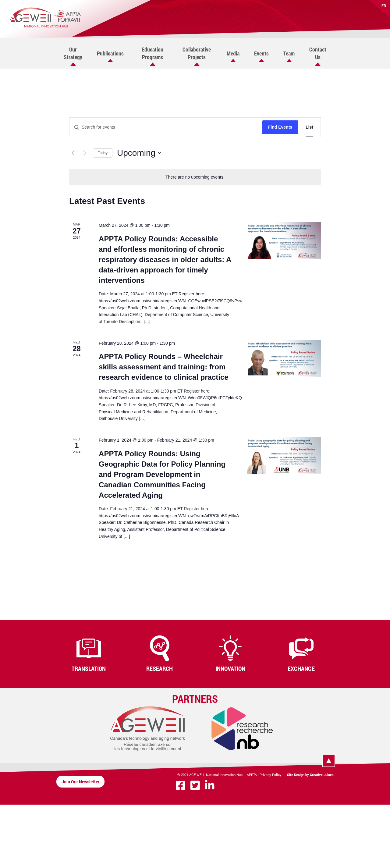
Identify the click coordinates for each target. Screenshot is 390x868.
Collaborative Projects (197, 53)
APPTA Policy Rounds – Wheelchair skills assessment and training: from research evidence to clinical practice (164, 367)
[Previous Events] (73, 153)
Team (289, 53)
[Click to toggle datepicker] (139, 153)
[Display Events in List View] (309, 127)
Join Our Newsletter (80, 782)
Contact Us (318, 53)
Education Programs (152, 53)
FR (384, 5)
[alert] (195, 177)
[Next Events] (85, 153)
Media (233, 53)
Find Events (280, 127)
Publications (110, 53)
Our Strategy (73, 53)
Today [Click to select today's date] (103, 153)
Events (261, 53)
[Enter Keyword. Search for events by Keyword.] (166, 127)
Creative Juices (322, 775)
